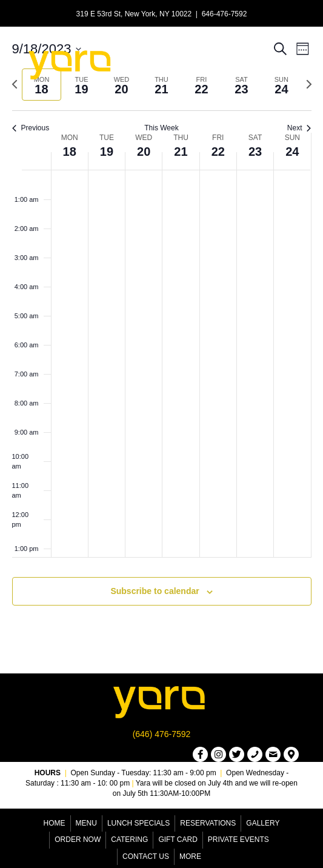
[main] (161, 337)
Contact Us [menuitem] (146, 856)
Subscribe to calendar (155, 591)
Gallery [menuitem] (263, 823)
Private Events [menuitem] (238, 840)
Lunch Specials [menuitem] (138, 823)
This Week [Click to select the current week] (161, 128)
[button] (200, 754)
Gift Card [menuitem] (178, 840)
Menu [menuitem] (86, 823)
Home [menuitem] (55, 823)
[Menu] (221, 64)
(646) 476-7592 (162, 734)
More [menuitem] (190, 856)
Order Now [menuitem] (78, 840)
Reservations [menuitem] (208, 823)
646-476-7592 (225, 14)
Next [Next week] (299, 128)
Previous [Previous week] (31, 128)
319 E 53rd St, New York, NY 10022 (134, 14)
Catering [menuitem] (129, 840)
